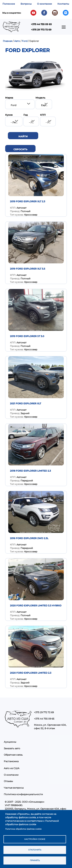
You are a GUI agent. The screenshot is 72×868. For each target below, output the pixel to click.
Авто (17, 41)
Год (26, 115)
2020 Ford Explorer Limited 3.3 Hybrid (36, 605)
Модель (40, 98)
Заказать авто (12, 748)
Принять (35, 860)
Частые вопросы (14, 788)
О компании (44, 4)
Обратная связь (13, 755)
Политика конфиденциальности (23, 794)
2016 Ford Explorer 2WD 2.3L (29, 538)
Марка (9, 98)
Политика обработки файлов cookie (23, 829)
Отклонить (35, 850)
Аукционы (10, 742)
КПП (43, 115)
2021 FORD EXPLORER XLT (26, 403)
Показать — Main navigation (65, 28)
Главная (8, 41)
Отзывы (8, 781)
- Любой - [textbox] (16, 122)
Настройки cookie (35, 839)
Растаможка (11, 761)
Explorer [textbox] (46, 105)
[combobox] (20, 104)
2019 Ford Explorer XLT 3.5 (28, 269)
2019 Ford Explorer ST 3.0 (27, 336)
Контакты (63, 4)
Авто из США (12, 768)
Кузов (9, 115)
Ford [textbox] (14, 105)
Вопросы (26, 4)
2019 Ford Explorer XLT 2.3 (28, 201)
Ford (25, 41)
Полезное (9, 4)
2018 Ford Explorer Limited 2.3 (30, 471)
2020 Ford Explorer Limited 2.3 (31, 673)
